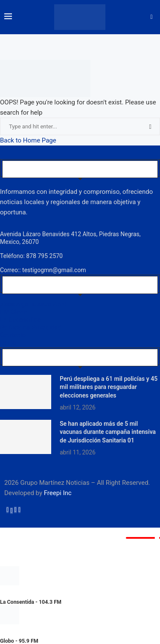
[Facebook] (7, 510)
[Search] (151, 17)
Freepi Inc (58, 493)
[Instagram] (15, 510)
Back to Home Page (28, 140)
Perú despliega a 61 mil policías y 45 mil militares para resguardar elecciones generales (109, 387)
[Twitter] (11, 510)
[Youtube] (19, 510)
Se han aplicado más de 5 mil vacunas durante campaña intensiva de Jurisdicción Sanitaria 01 (108, 432)
